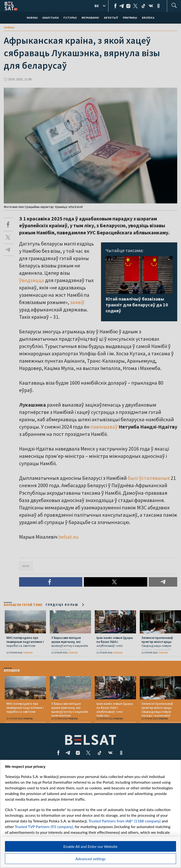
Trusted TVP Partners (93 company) (44, 827)
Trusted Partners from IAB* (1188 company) (125, 821)
